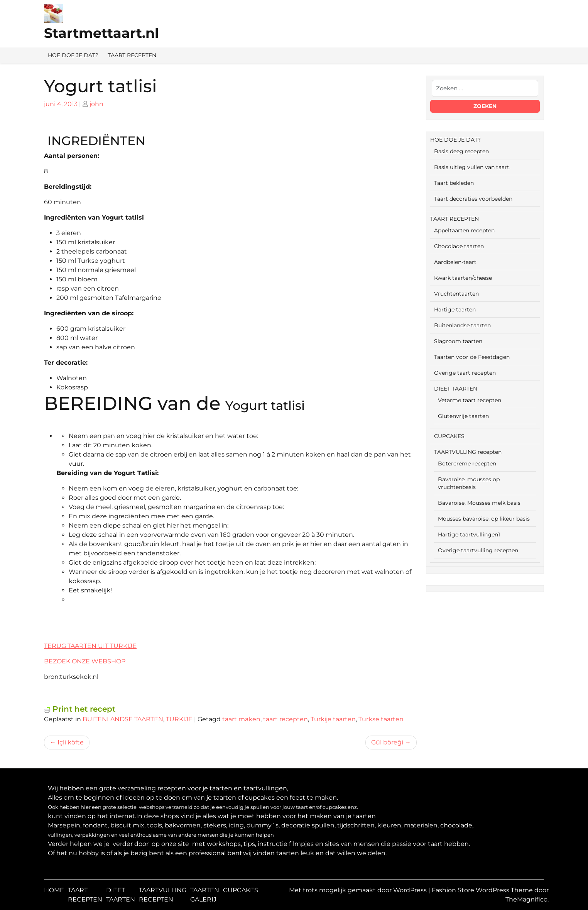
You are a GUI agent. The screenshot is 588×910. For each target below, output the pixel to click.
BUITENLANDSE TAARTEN (123, 719)
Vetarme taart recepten (470, 400)
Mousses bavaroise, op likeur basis (484, 519)
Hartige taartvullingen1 (469, 534)
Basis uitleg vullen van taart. (472, 167)
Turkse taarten (381, 719)
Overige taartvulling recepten (478, 550)
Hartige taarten (455, 310)
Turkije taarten (333, 719)
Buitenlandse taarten (462, 325)
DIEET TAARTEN (456, 389)
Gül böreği (387, 742)
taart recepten (286, 719)
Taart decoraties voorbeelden (473, 199)
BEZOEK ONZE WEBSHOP (85, 661)
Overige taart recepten (465, 373)
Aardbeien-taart (455, 262)
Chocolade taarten (459, 246)
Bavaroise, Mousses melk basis (479, 503)
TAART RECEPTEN (132, 55)
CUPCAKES (449, 436)
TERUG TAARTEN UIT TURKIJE (90, 646)
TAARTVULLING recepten (468, 452)
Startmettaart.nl (101, 33)
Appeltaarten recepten (464, 230)
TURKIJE (179, 719)
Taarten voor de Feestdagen (472, 357)
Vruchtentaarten (456, 294)
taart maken (241, 719)
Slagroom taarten (458, 341)
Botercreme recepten (467, 463)
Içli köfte (71, 742)
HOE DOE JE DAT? (73, 55)
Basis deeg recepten (461, 151)
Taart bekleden (454, 183)
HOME (54, 890)
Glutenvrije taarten (463, 416)
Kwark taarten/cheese (463, 278)
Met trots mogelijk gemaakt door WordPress (359, 890)
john (96, 104)
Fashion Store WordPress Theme (483, 890)
